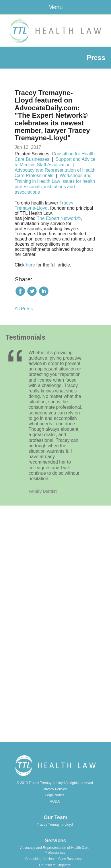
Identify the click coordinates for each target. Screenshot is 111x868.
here (30, 265)
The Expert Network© (59, 218)
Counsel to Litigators (55, 865)
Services (55, 841)
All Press (24, 309)
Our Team (55, 817)
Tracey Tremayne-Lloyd (44, 206)
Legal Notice (55, 795)
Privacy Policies (55, 789)
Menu (55, 7)
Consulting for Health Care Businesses (55, 859)
